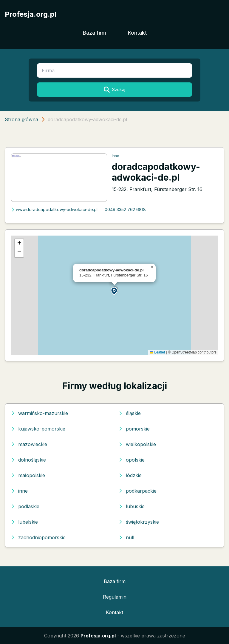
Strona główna (21, 119)
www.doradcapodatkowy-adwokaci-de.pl (54, 209)
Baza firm (94, 33)
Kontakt (137, 33)
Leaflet (157, 352)
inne (116, 156)
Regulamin (115, 597)
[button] (114, 291)
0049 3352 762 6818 (125, 209)
